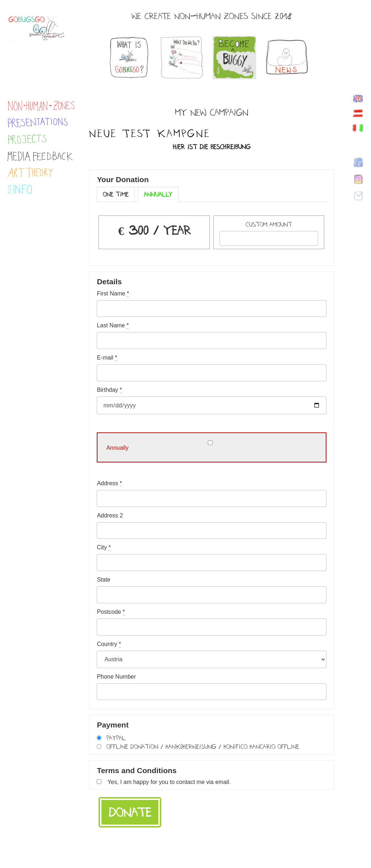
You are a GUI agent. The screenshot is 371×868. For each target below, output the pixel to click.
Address (109, 483)
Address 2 (110, 516)
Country (109, 644)
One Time (116, 194)
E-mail (107, 358)
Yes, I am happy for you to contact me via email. (169, 782)
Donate (130, 812)
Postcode (111, 612)
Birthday (109, 390)
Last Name (113, 326)
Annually (158, 194)
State (103, 580)
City (104, 548)
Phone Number (116, 677)
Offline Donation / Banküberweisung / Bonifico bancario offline (203, 747)
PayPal (116, 738)
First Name (113, 294)
